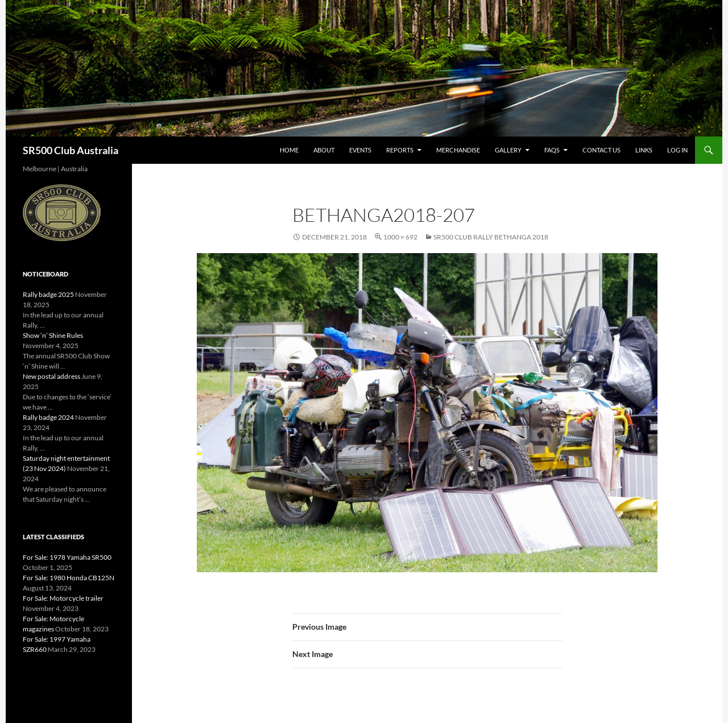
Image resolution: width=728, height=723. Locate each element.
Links (644, 150)
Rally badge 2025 (48, 294)
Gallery (508, 150)
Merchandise (458, 150)
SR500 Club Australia (71, 150)
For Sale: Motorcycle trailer (63, 598)
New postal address (51, 376)
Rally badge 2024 (48, 417)
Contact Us (601, 150)
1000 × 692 (400, 237)
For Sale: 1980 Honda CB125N (69, 578)
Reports (400, 150)
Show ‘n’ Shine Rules (53, 335)
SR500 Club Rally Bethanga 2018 (491, 237)
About (324, 150)
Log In (677, 150)
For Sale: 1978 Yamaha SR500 (67, 557)
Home (289, 150)
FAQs (552, 150)
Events (360, 150)
